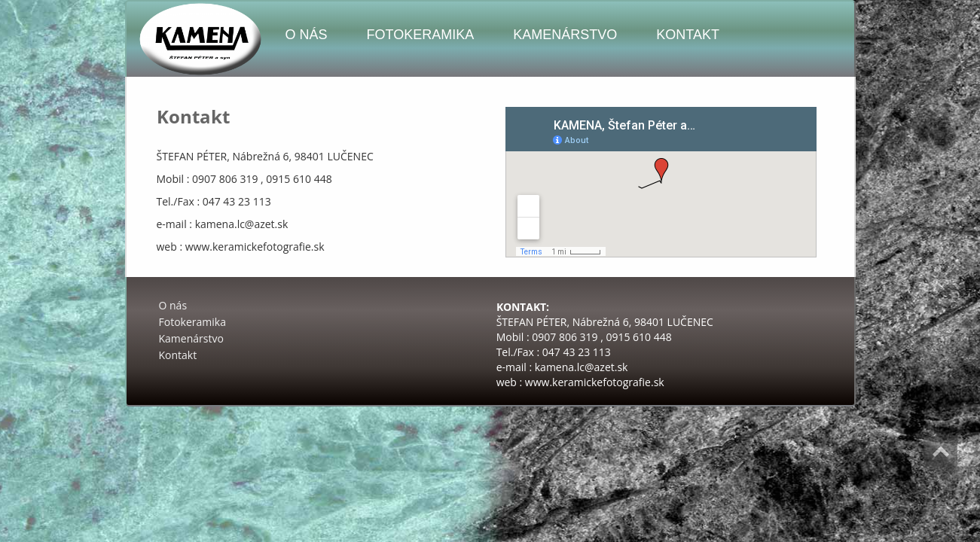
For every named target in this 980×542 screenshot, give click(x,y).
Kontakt (688, 35)
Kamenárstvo (565, 35)
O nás (307, 35)
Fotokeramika (421, 35)
